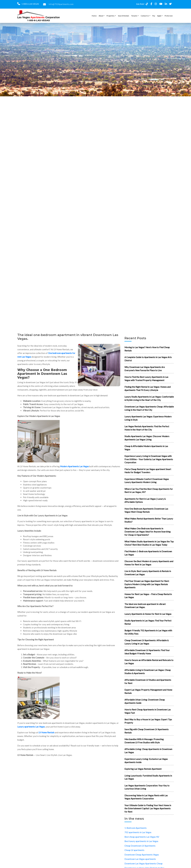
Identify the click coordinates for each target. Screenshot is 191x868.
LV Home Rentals (46, 732)
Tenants (134, 16)
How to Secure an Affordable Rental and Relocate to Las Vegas (149, 662)
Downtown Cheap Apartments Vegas (142, 855)
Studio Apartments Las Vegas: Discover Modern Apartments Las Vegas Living (147, 438)
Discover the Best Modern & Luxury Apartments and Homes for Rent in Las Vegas (149, 563)
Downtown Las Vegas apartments (140, 859)
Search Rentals (124, 16)
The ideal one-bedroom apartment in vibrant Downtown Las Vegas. (145, 606)
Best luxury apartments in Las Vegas (141, 841)
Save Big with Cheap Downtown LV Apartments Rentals (147, 731)
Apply (159, 16)
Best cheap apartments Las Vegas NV (142, 837)
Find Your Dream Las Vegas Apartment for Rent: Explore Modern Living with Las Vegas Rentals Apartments (147, 584)
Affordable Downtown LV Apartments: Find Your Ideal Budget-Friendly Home (147, 652)
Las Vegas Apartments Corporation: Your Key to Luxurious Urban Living (147, 787)
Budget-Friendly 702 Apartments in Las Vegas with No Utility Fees (148, 632)
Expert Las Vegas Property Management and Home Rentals (148, 691)
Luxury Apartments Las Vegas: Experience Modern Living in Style (148, 418)
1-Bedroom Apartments (136, 828)
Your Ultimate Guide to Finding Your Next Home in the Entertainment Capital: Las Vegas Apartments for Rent (148, 808)
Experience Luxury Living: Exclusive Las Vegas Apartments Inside (146, 761)
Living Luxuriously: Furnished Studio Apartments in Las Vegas (148, 777)
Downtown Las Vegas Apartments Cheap (143, 863)
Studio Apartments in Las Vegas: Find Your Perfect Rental (148, 622)
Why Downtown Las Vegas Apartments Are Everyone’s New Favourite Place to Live (145, 369)
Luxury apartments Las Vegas (31, 727)
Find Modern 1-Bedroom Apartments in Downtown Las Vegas (148, 553)
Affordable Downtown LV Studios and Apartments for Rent (148, 682)
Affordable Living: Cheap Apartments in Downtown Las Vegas (148, 751)
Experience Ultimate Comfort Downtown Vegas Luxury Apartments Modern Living (147, 481)
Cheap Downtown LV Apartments (140, 846)
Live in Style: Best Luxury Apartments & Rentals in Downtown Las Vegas (148, 573)
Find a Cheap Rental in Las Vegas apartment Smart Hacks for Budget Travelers (148, 471)
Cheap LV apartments (134, 850)
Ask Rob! (140, 4)
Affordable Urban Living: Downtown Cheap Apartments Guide (145, 701)
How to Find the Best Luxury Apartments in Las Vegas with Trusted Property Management (146, 379)
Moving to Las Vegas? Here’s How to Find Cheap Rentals (147, 349)
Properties (111, 16)
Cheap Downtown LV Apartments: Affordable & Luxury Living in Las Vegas (147, 642)
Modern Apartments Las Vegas (74, 466)
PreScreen (169, 16)
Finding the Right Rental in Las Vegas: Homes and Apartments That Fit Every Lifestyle (148, 388)
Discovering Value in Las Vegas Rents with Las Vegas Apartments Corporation (146, 797)
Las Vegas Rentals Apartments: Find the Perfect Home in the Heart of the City (147, 428)
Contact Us (145, 16)
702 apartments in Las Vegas (138, 832)
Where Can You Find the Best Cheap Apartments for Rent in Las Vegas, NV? (149, 491)
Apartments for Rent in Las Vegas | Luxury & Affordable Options (145, 500)
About (101, 16)
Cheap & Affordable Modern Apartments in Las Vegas (146, 448)
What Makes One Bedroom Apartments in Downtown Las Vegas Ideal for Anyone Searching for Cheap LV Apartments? (148, 532)
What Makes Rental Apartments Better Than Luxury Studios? (149, 520)
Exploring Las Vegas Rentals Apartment (143, 769)
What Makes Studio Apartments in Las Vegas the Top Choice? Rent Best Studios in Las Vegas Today (149, 543)
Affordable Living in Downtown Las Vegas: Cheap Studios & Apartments (148, 672)
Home (94, 16)
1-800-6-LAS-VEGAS (30, 4)
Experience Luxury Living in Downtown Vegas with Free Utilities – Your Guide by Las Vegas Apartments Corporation (149, 459)
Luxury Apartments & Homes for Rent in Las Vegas (148, 614)
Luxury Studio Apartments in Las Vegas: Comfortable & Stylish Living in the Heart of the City (149, 398)
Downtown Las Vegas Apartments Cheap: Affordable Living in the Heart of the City (149, 408)
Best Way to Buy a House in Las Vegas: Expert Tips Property (148, 721)
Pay (154, 16)
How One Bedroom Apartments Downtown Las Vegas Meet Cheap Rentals (146, 510)
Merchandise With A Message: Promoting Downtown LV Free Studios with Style (144, 741)
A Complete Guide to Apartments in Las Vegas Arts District (148, 359)
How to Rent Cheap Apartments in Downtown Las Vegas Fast (148, 711)
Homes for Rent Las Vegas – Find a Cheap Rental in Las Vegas (148, 596)
